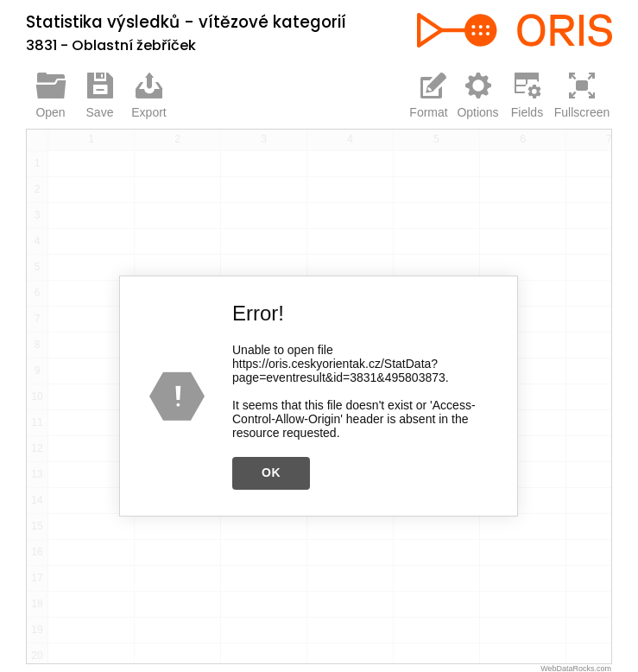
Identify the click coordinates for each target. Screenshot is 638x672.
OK (271, 472)
